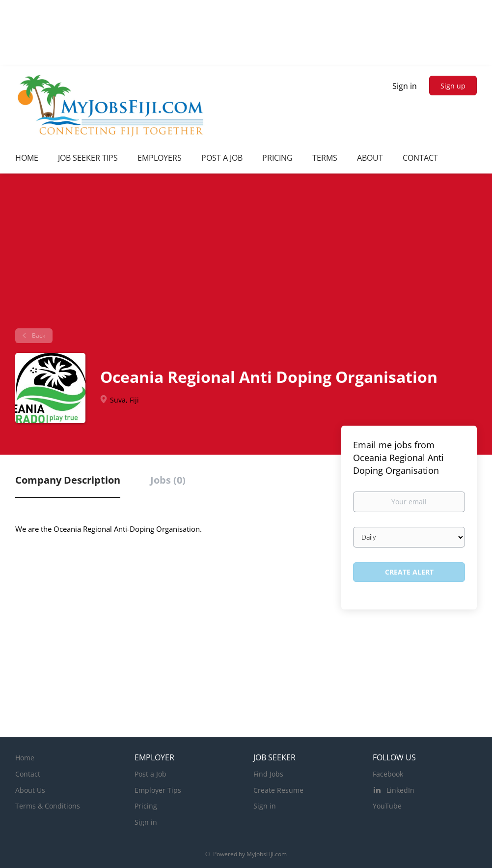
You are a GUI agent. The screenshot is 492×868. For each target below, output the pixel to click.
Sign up (453, 86)
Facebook (388, 774)
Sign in (405, 86)
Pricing (146, 806)
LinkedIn (400, 790)
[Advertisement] (246, 255)
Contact (28, 774)
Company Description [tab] (68, 480)
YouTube (387, 806)
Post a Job (150, 774)
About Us (30, 790)
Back (38, 335)
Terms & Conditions (48, 806)
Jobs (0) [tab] (168, 480)
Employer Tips (158, 790)
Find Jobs (268, 774)
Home (25, 758)
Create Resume (278, 790)
